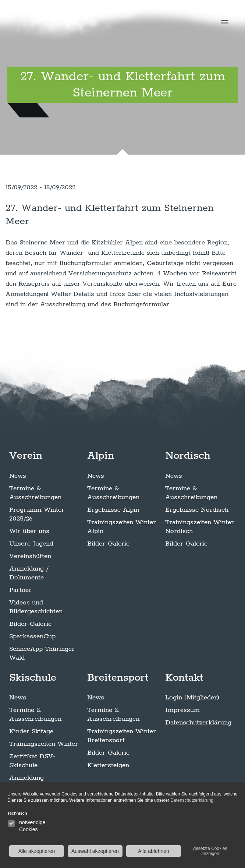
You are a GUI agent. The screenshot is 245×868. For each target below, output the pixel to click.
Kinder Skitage (31, 731)
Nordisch (188, 456)
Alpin (101, 456)
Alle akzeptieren (37, 851)
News (18, 476)
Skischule (33, 678)
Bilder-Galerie (30, 624)
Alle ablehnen (154, 851)
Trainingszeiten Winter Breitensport (122, 736)
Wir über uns (29, 531)
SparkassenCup (32, 636)
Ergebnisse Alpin (113, 510)
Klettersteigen (108, 765)
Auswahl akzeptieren (95, 851)
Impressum (182, 710)
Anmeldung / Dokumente (29, 573)
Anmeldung (26, 778)
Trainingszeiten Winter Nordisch (200, 527)
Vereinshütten (30, 556)
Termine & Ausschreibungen (35, 493)
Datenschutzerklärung (198, 723)
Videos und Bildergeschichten (36, 607)
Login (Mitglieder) (192, 698)
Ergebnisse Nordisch (197, 510)
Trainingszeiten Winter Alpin (122, 527)
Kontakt (184, 678)
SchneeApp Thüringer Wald (42, 653)
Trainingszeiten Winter (44, 744)
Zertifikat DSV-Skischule (32, 761)
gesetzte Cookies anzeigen (210, 851)
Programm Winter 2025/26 (37, 514)
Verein (26, 456)
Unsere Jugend (31, 544)
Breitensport (118, 678)
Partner (20, 590)
